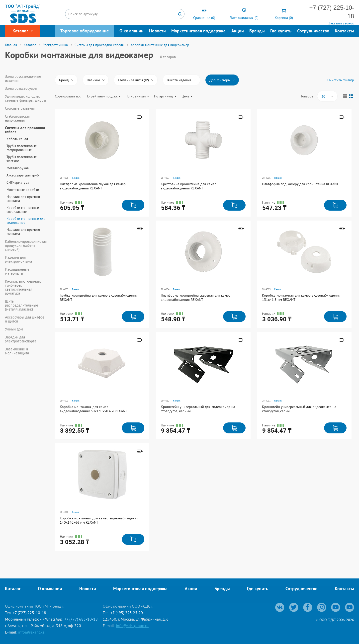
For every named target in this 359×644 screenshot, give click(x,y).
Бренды (257, 31)
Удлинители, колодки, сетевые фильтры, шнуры (25, 98)
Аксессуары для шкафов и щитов (25, 319)
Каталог (13, 589)
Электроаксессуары (21, 88)
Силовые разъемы (20, 108)
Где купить (281, 31)
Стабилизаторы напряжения (17, 118)
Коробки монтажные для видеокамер (26, 221)
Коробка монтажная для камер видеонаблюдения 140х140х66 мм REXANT (99, 520)
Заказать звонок (341, 23)
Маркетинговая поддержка (198, 31)
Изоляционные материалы (17, 271)
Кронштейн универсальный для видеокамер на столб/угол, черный (198, 409)
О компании (132, 31)
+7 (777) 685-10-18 (81, 619)
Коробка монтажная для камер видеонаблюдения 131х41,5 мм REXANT (301, 297)
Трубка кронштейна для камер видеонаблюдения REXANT (99, 297)
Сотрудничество (313, 31)
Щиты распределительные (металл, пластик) (22, 305)
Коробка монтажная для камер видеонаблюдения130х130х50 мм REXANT (93, 409)
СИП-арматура (18, 182)
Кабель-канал (17, 139)
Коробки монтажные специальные (23, 210)
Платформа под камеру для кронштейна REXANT (300, 184)
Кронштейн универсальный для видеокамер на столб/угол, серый (299, 409)
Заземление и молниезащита (17, 351)
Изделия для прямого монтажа (23, 199)
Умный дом (14, 329)
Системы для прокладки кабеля (25, 130)
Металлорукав (18, 168)
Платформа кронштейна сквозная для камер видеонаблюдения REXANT (196, 297)
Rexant (76, 178)
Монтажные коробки (23, 190)
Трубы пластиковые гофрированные (22, 148)
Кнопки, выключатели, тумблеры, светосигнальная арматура (23, 287)
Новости (157, 31)
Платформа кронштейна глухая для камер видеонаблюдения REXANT (93, 186)
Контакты (344, 31)
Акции (238, 31)
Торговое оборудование (85, 31)
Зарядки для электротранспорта (21, 339)
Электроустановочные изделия (23, 79)
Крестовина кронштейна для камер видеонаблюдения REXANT (189, 186)
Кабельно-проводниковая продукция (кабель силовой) (26, 245)
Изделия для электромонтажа (18, 259)
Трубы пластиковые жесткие (22, 159)
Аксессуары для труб (23, 175)
